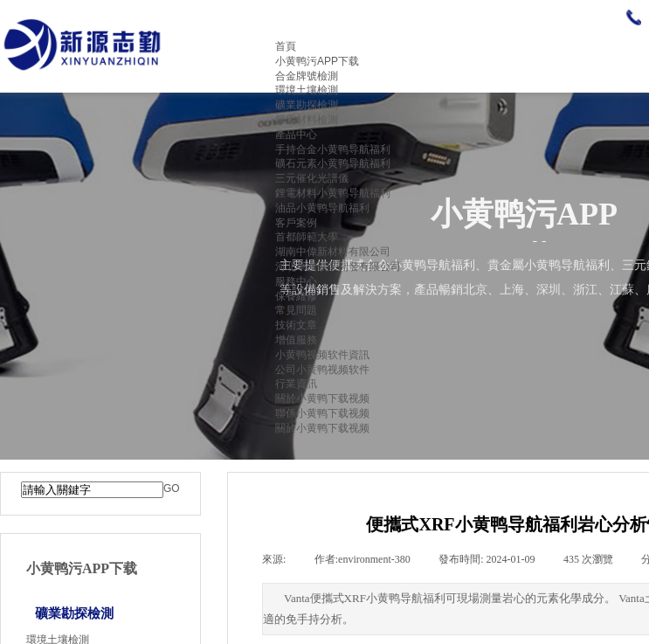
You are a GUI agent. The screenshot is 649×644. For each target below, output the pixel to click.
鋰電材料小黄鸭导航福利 (333, 193)
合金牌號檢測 (307, 76)
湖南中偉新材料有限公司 (333, 252)
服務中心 (296, 281)
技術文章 (296, 325)
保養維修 (296, 296)
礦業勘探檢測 (307, 105)
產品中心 (296, 135)
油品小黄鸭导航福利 (322, 208)
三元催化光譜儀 (312, 178)
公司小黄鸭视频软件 (322, 370)
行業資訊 (296, 384)
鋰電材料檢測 (307, 120)
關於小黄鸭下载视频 (322, 398)
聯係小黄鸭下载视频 (322, 413)
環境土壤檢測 (307, 90)
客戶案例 (296, 223)
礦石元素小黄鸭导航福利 (333, 163)
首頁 (286, 46)
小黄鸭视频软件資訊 (322, 355)
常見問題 (296, 310)
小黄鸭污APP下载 (317, 61)
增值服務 (296, 340)
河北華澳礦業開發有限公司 (338, 267)
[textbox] (92, 490)
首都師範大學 (307, 237)
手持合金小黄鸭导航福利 (333, 149)
